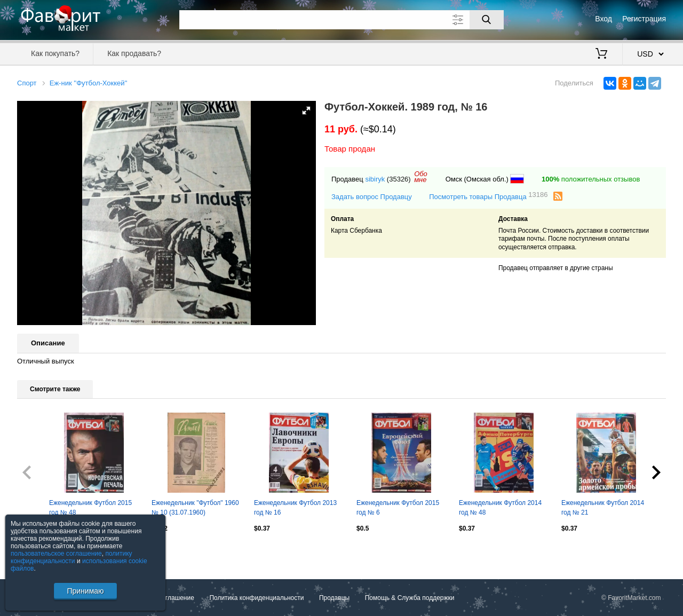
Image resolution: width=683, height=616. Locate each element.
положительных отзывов (591, 179)
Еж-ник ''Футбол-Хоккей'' (89, 83)
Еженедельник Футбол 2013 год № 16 (295, 508)
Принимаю (85, 591)
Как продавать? (134, 53)
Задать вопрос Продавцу (372, 197)
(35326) (399, 179)
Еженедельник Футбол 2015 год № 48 (90, 508)
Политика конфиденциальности (256, 598)
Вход (603, 19)
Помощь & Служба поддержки (410, 598)
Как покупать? (55, 53)
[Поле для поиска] (341, 20)
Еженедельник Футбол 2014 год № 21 (603, 508)
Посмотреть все (41, 551)
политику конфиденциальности (72, 557)
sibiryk (375, 179)
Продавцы (334, 598)
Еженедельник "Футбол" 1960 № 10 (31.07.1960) (195, 508)
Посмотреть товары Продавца (488, 196)
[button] (306, 110)
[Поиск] (487, 20)
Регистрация (644, 19)
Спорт (27, 83)
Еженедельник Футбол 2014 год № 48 (500, 508)
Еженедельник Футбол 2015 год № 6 (398, 508)
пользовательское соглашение (56, 554)
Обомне (421, 177)
